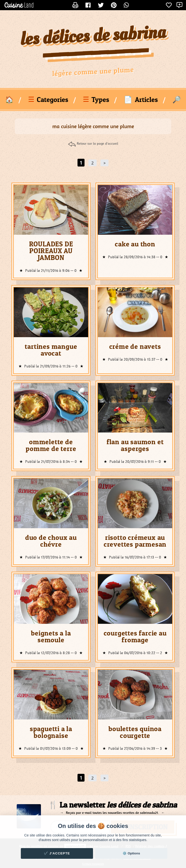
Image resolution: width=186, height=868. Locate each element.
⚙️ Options (131, 853)
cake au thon (135, 244)
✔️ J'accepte (57, 853)
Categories (48, 100)
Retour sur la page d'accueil (97, 143)
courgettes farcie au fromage (135, 636)
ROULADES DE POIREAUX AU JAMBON (51, 251)
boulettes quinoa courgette (135, 732)
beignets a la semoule (51, 636)
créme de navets (135, 346)
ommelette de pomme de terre (51, 445)
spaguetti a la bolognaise (51, 732)
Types (96, 100)
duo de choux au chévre (51, 541)
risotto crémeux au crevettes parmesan (135, 541)
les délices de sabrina (93, 36)
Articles (141, 100)
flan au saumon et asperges (135, 445)
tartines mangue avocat (51, 350)
